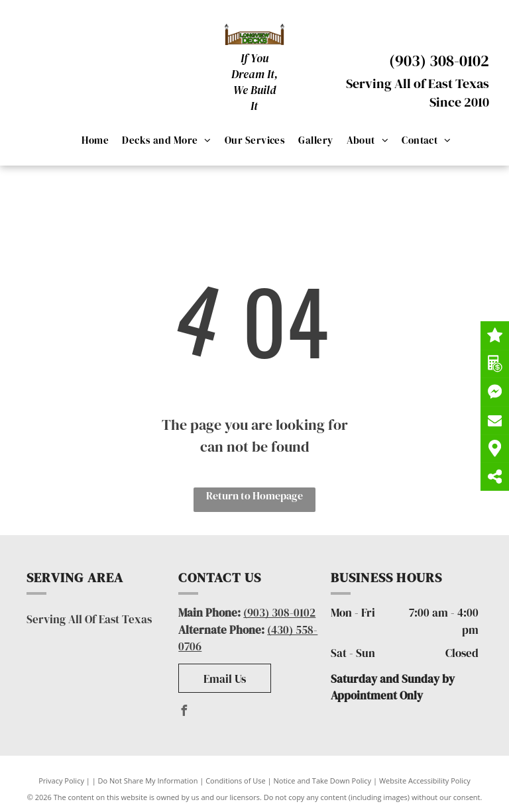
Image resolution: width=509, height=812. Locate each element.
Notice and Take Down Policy (323, 781)
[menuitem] (95, 140)
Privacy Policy (61, 781)
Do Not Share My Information (148, 781)
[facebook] (184, 712)
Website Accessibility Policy (425, 781)
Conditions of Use (236, 781)
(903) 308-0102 (439, 61)
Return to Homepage (254, 495)
